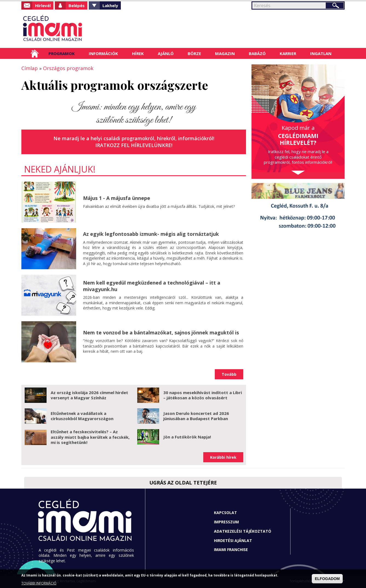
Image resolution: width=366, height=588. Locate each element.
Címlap (35, 53)
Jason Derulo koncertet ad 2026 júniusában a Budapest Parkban (196, 416)
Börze (194, 53)
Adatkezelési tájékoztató (243, 531)
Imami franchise (231, 550)
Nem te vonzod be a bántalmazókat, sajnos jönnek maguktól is (161, 332)
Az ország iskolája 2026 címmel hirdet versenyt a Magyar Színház (89, 395)
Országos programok (68, 68)
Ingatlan (321, 53)
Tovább (229, 374)
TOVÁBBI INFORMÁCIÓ (39, 583)
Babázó (257, 53)
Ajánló (166, 53)
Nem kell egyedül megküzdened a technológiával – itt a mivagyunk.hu (152, 286)
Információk (103, 53)
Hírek (138, 53)
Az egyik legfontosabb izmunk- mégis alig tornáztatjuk (151, 234)
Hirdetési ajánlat (233, 540)
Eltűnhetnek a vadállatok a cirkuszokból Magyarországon (82, 416)
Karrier (288, 53)
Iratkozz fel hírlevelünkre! (134, 145)
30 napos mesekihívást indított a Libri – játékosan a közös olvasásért (203, 395)
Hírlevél (43, 5)
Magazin (225, 53)
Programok (62, 53)
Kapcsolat (225, 513)
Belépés (77, 5)
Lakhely (110, 5)
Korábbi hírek (223, 457)
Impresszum (226, 522)
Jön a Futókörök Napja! (187, 437)
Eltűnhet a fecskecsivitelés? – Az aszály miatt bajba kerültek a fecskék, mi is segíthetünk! (90, 437)
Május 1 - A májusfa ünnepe (117, 198)
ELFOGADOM (327, 579)
